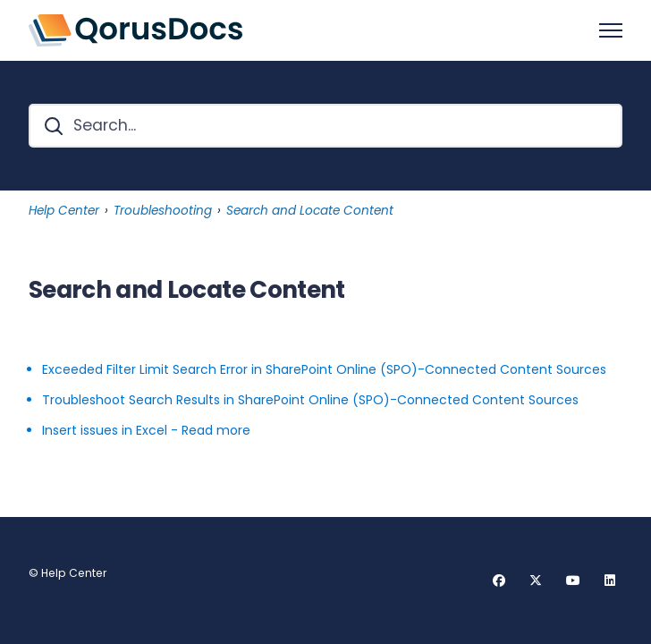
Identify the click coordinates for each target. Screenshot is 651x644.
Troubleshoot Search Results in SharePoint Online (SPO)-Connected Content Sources (310, 400)
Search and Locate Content (310, 211)
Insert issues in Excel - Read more (146, 430)
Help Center (64, 211)
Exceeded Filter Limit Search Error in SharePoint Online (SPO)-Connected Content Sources (324, 369)
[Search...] (325, 126)
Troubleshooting (163, 211)
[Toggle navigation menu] (611, 30)
